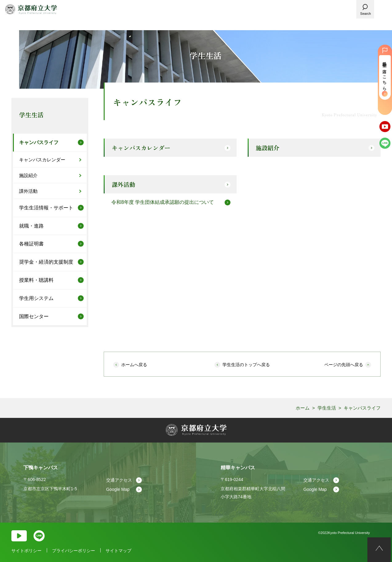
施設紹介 (269, 148)
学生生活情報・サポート (46, 208)
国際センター (34, 316)
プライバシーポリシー (74, 551)
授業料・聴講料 (36, 280)
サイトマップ (118, 551)
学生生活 (31, 115)
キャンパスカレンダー (144, 148)
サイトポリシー (26, 551)
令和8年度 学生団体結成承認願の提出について (163, 203)
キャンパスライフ (39, 142)
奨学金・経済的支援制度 (46, 262)
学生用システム (36, 298)
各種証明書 (31, 244)
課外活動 (125, 185)
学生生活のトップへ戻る (246, 365)
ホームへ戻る (134, 365)
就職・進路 (31, 226)
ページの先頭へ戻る (344, 365)
